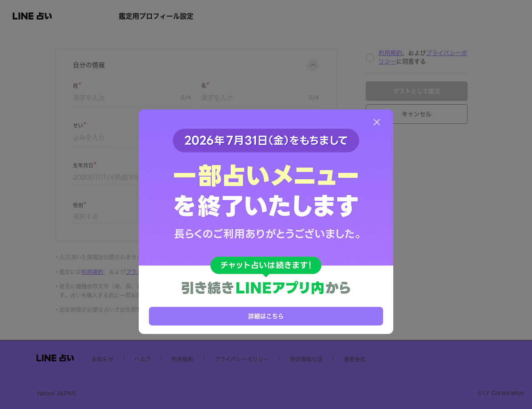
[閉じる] (377, 122)
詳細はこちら (266, 316)
